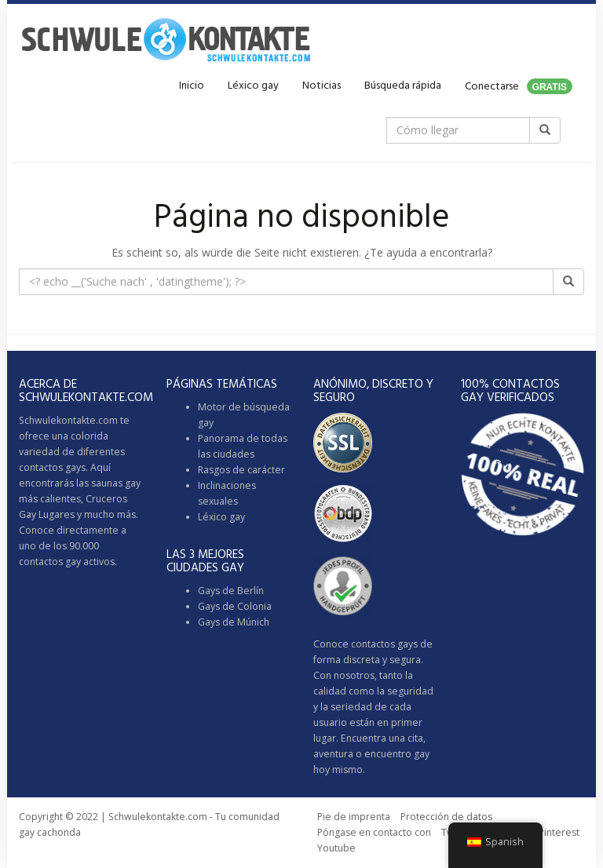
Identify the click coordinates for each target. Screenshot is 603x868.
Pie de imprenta (354, 817)
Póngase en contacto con (374, 832)
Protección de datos (446, 817)
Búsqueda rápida (403, 86)
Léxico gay (253, 86)
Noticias (322, 86)
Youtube (336, 848)
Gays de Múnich (234, 622)
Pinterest (559, 832)
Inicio (192, 86)
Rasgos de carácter (241, 470)
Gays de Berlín (231, 591)
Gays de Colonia (235, 606)
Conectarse (519, 87)
